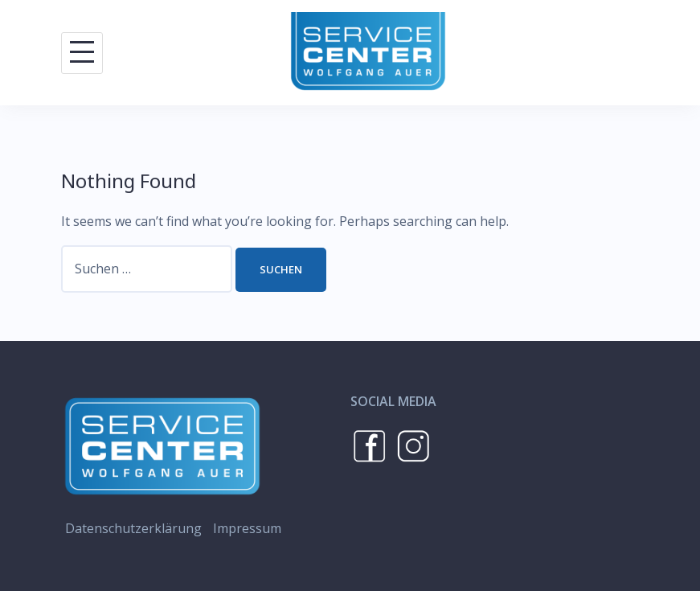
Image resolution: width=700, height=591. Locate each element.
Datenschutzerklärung (133, 528)
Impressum (247, 528)
